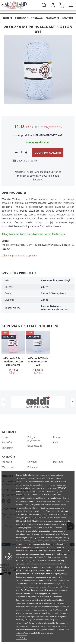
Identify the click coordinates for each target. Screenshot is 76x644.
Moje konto (53, 5)
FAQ (55, 442)
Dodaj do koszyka (48, 153)
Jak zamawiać (35, 446)
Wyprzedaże (8, 467)
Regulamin (7, 448)
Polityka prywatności (34, 439)
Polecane (33, 467)
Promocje (21, 18)
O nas (5, 437)
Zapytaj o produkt (27, 161)
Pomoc (57, 437)
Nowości (32, 462)
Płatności (52, 18)
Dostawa (37, 18)
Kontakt (67, 18)
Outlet (8, 18)
